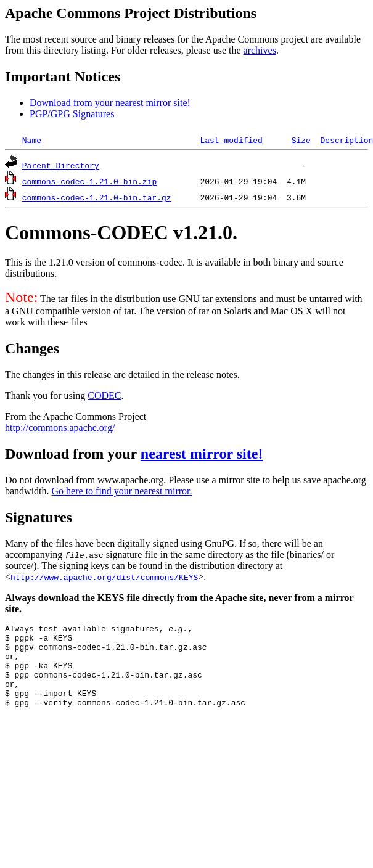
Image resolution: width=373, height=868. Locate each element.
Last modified (231, 140)
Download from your (73, 454)
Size (301, 140)
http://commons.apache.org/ (60, 428)
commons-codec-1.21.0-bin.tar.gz (97, 197)
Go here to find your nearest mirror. (122, 491)
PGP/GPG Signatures (72, 114)
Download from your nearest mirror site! (110, 103)
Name (32, 140)
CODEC (104, 395)
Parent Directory (61, 165)
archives (260, 50)
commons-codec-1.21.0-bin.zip (89, 181)
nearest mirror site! (202, 454)
